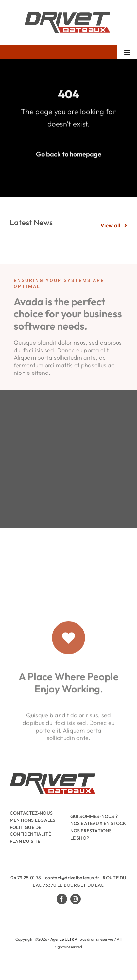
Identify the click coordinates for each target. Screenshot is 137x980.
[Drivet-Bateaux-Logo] (67, 15)
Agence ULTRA (64, 939)
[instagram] (76, 899)
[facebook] (62, 899)
